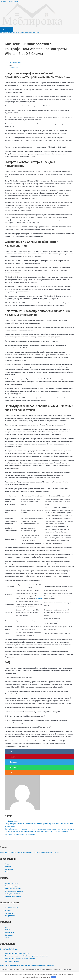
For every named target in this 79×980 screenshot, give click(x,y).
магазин (39, 598)
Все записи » (13, 821)
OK (53, 977)
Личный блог (14, 68)
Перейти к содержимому (9, 1)
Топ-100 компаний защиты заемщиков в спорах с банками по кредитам (27, 965)
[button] (39, 752)
